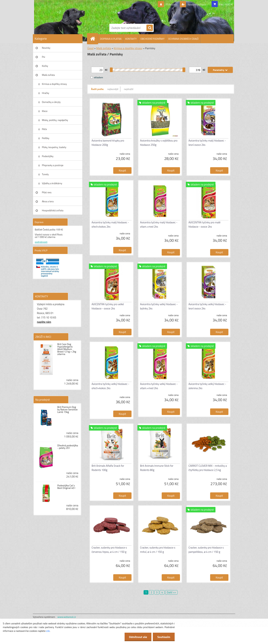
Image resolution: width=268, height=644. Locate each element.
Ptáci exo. (47, 192)
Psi (43, 57)
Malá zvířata (48, 75)
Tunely (45, 174)
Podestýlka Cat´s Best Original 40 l (66, 487)
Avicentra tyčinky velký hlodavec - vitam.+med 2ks (159, 386)
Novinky (46, 48)
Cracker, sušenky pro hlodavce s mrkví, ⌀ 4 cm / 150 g (158, 550)
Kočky (45, 66)
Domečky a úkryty (51, 102)
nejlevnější (113, 89)
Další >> (171, 592)
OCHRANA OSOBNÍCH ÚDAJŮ (183, 39)
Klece (45, 111)
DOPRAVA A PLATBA (111, 39)
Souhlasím (164, 637)
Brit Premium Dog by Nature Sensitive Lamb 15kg (67, 409)
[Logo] (122, 11)
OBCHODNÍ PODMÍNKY (152, 39)
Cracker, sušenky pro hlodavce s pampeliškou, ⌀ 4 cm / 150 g (206, 550)
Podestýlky (48, 156)
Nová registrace (197, 4)
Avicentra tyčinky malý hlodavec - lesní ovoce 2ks (207, 143)
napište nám (44, 322)
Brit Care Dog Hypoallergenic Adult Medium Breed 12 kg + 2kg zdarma (67, 349)
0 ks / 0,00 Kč (226, 4)
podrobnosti (41, 242)
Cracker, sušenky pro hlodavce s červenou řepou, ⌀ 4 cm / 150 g (109, 550)
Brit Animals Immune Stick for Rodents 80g (157, 468)
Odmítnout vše (138, 637)
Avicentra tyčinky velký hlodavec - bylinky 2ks (159, 306)
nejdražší (129, 89)
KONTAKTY (131, 39)
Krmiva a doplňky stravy (54, 84)
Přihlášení (172, 4)
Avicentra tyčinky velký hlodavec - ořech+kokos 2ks (110, 386)
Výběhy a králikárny (52, 183)
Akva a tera (48, 201)
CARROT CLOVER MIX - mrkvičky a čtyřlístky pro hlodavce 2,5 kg (208, 468)
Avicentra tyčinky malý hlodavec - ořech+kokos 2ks (110, 224)
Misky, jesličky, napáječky (55, 120)
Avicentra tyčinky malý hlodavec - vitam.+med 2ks (159, 224)
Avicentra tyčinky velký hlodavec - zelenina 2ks (207, 386)
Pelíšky (46, 138)
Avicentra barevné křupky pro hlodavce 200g (108, 143)
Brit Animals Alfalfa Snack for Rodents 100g (108, 468)
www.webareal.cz (67, 617)
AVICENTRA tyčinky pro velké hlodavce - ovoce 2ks (108, 306)
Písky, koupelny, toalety (54, 147)
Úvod (90, 48)
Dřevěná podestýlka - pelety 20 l (68, 447)
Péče (44, 129)
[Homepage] (94, 39)
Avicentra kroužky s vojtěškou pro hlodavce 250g (159, 143)
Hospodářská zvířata (53, 210)
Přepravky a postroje (53, 165)
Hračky (46, 93)
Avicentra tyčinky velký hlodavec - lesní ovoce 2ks (207, 306)
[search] (150, 28)
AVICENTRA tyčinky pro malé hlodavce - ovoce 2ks (204, 224)
